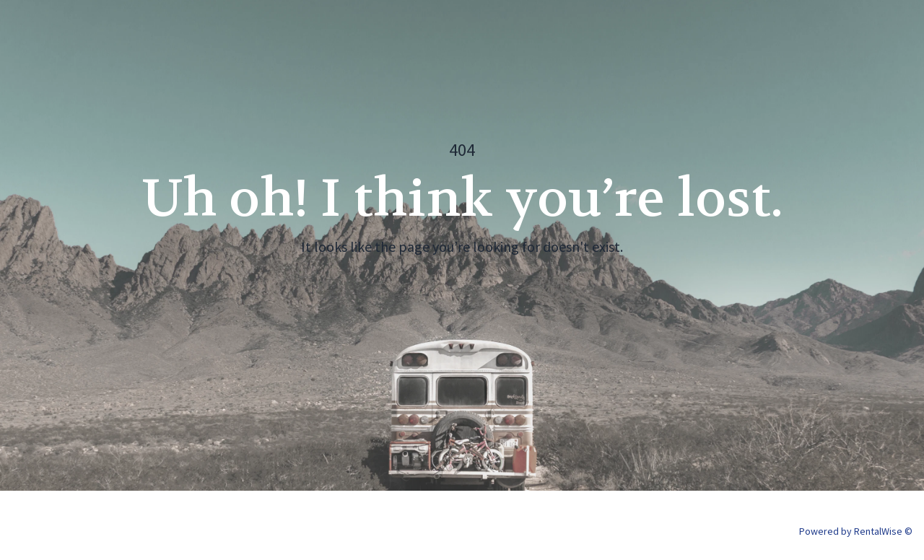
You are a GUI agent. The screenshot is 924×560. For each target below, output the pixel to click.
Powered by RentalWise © (856, 531)
